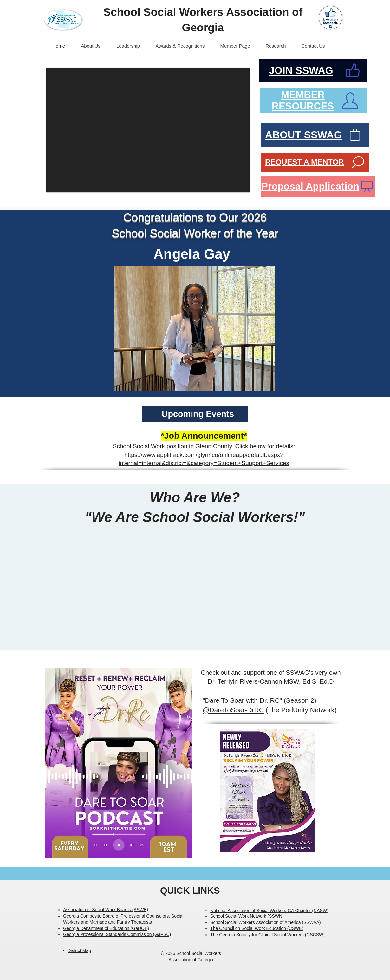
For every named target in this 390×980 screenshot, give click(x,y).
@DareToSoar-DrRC (233, 710)
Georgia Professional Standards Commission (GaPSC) (117, 934)
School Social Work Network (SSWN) (247, 916)
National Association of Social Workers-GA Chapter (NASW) (269, 911)
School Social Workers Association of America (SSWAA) (266, 922)
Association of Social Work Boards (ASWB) (106, 910)
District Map (79, 950)
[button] (148, 130)
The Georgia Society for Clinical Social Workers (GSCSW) (267, 935)
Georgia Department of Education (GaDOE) (106, 928)
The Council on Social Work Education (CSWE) (257, 928)
